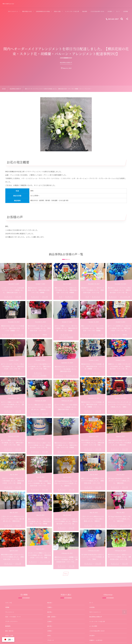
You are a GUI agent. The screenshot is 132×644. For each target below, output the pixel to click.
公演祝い (50, 621)
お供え (49, 636)
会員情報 (92, 607)
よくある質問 (93, 626)
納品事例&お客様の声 (96, 617)
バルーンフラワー (10, 640)
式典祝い (50, 631)
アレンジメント (10, 612)
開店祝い (50, 603)
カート (91, 603)
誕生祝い (50, 626)
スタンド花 (8, 603)
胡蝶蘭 (7, 607)
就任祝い (50, 612)
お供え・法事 (9, 636)
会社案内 (92, 636)
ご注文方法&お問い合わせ (97, 631)
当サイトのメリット (95, 612)
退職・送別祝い (52, 617)
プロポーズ (50, 640)
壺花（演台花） (10, 631)
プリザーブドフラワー (12, 621)
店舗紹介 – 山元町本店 (96, 640)
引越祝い (50, 607)
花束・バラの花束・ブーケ (13, 617)
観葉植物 (8, 626)
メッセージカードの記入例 (97, 621)
